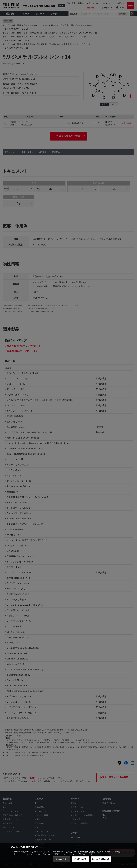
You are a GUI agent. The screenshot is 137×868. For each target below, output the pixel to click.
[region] (68, 855)
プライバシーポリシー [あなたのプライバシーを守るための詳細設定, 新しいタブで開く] (87, 854)
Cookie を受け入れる (101, 859)
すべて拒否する (80, 859)
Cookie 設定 (61, 859)
